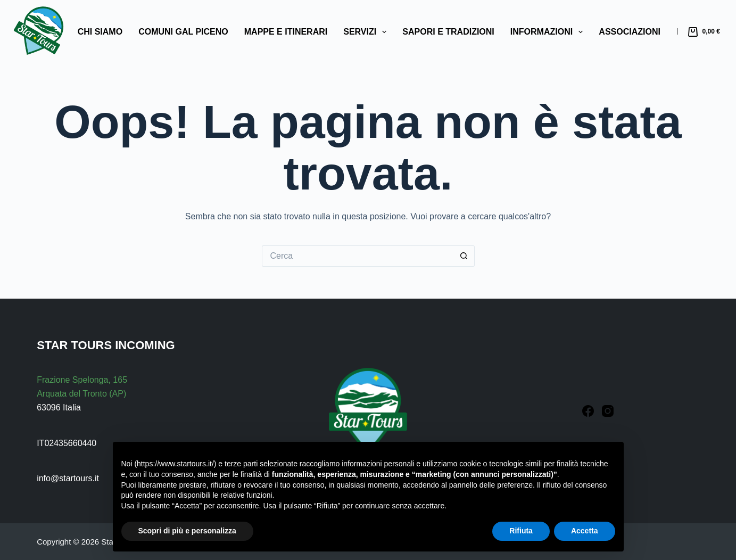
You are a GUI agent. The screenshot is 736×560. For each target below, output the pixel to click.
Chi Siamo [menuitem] (100, 32)
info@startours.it (68, 478)
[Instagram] (608, 411)
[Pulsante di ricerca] (464, 256)
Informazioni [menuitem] (549, 32)
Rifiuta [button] (521, 531)
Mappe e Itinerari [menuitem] (286, 32)
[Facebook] (588, 411)
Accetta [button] (585, 531)
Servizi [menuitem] (367, 32)
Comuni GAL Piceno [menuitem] (183, 32)
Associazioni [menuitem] (630, 32)
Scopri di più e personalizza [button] (187, 531)
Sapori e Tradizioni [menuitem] (448, 32)
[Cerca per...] (358, 256)
